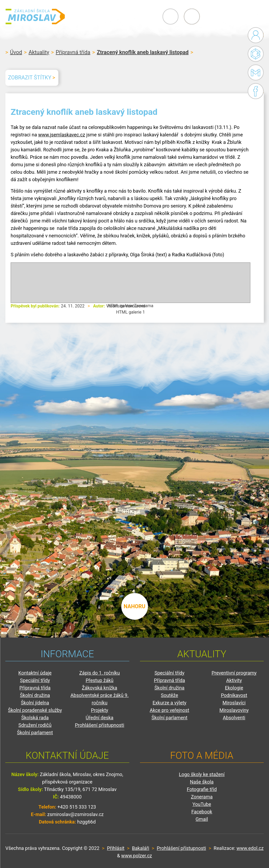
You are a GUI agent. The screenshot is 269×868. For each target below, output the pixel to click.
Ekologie (234, 688)
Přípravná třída (73, 52)
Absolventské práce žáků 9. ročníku (99, 699)
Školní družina (35, 695)
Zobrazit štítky (30, 78)
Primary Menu (234, 17)
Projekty (100, 710)
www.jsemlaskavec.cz (62, 135)
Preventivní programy (234, 673)
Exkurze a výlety (169, 703)
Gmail (255, 72)
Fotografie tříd (202, 789)
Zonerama (202, 797)
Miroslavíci (234, 703)
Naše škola (202, 782)
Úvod (16, 52)
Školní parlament (35, 733)
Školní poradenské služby (35, 710)
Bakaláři (256, 54)
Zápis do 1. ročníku (99, 673)
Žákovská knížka (100, 688)
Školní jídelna (35, 703)
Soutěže (169, 695)
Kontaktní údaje (35, 673)
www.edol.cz (250, 848)
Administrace (256, 35)
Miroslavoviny (234, 710)
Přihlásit (116, 848)
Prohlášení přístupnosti (100, 725)
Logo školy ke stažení (202, 774)
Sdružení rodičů (35, 725)
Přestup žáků (99, 680)
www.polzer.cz (137, 856)
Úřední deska (99, 718)
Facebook (256, 91)
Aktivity (234, 680)
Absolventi (234, 718)
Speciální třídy (35, 680)
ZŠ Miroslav (37, 17)
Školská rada (35, 718)
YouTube (202, 804)
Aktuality (39, 52)
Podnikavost (234, 695)
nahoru (135, 606)
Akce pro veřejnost (170, 710)
